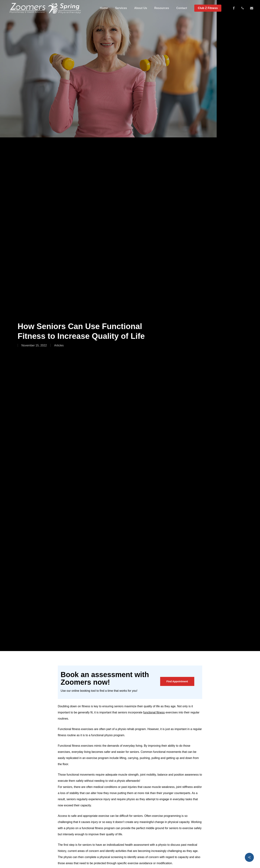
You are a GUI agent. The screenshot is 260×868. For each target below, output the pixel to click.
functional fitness (154, 712)
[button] (177, 681)
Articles (59, 345)
